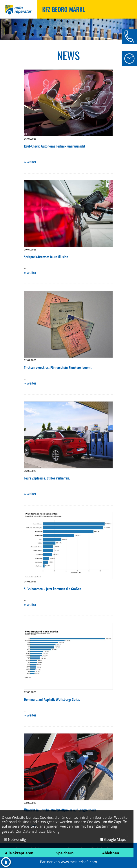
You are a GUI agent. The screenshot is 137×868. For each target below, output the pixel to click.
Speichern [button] (65, 853)
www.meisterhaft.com (79, 862)
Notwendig (15, 840)
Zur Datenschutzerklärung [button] (38, 831)
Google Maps (113, 840)
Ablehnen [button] (111, 853)
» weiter (30, 162)
